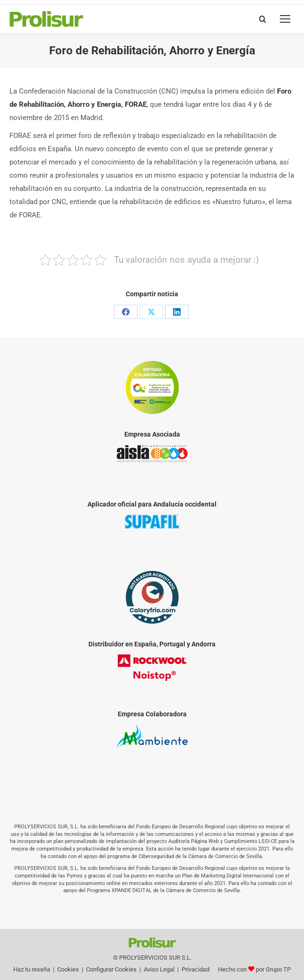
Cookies (68, 969)
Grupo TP (278, 969)
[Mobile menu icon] (285, 19)
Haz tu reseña (32, 969)
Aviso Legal (159, 969)
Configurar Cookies (111, 969)
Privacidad (195, 969)
